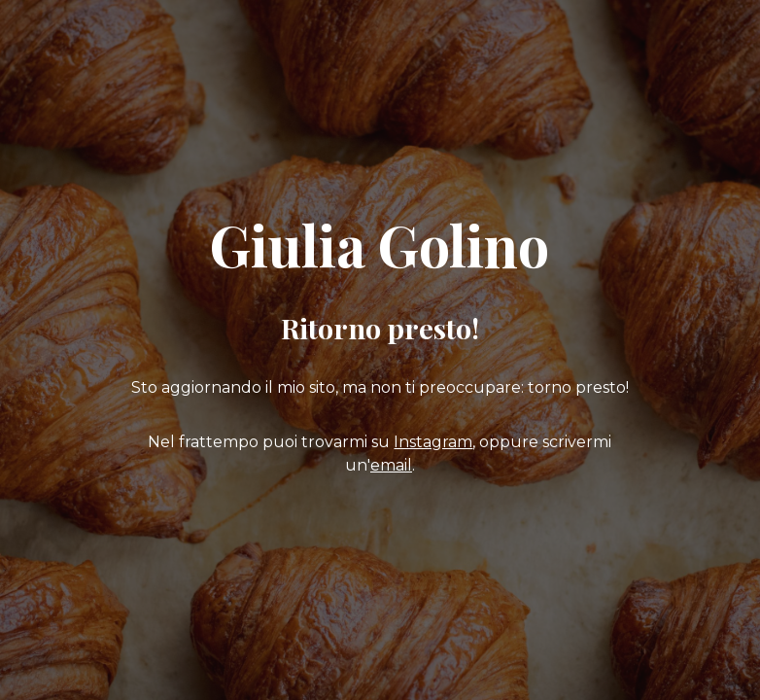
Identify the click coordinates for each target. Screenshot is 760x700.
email (391, 465)
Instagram (433, 442)
